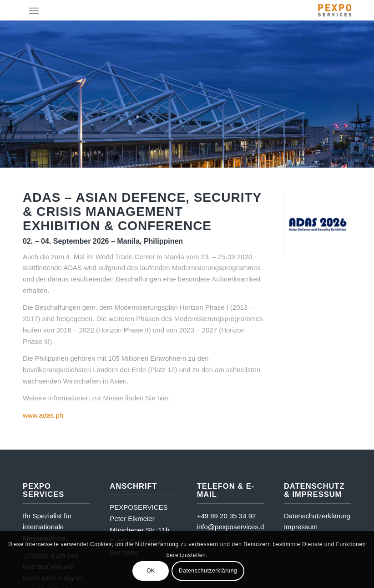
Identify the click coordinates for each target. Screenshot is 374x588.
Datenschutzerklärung (317, 516)
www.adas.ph (43, 415)
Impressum (301, 527)
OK (151, 571)
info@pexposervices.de (232, 527)
